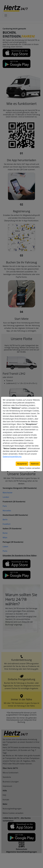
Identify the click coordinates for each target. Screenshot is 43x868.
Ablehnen (35, 464)
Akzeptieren (22, 464)
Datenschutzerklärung (12, 457)
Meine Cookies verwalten (30, 468)
